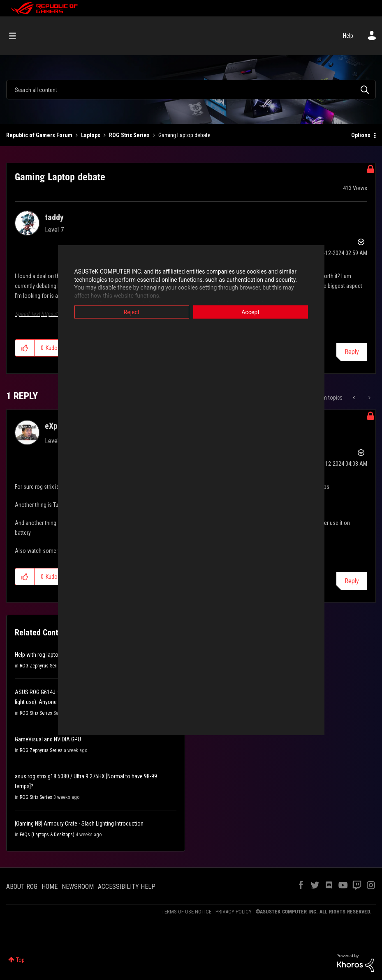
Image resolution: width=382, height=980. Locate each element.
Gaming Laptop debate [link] (184, 135)
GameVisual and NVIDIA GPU (48, 739)
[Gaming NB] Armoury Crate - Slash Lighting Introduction (79, 824)
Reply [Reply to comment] (352, 581)
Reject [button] (132, 312)
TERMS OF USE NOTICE (186, 912)
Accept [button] (250, 312)
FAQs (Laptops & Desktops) (47, 835)
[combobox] (191, 90)
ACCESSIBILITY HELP (127, 887)
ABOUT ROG (22, 887)
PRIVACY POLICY (234, 912)
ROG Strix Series (129, 135)
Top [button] (20, 960)
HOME (50, 887)
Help (348, 36)
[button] (25, 348)
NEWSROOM (78, 887)
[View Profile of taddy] (54, 217)
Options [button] (361, 135)
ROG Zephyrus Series (41, 666)
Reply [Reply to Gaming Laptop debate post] (352, 352)
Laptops (91, 135)
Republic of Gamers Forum (39, 135)
